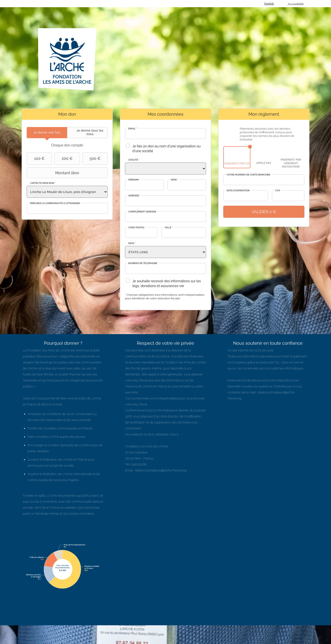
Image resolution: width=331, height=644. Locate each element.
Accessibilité (296, 4)
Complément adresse (142, 212)
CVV (278, 190)
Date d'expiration (238, 190)
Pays (132, 243)
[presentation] (47, 133)
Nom (174, 180)
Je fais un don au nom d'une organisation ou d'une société (166, 149)
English (269, 3)
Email (133, 129)
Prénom (134, 180)
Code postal (137, 227)
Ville (169, 227)
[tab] (47, 133)
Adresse (134, 196)
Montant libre (53, 173)
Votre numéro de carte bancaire (248, 175)
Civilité (134, 160)
